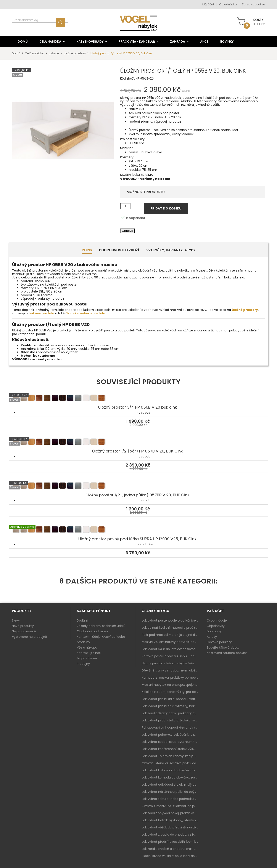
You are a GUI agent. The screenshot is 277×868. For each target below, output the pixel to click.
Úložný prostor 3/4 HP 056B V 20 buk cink (138, 398)
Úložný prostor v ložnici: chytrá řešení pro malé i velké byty (171, 663)
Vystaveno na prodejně (29, 637)
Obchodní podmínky (92, 631)
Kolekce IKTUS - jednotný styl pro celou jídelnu (171, 692)
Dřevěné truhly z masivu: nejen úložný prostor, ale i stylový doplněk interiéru (171, 670)
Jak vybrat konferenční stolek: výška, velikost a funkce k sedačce (171, 749)
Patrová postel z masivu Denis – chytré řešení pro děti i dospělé (171, 656)
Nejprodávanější (24, 631)
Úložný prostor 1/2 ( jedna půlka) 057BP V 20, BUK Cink (138, 486)
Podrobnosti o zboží (119, 250)
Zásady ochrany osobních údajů (101, 626)
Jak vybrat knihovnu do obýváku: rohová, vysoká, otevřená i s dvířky (171, 770)
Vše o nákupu (87, 647)
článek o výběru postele (85, 313)
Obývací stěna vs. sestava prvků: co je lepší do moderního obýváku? (171, 763)
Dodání (82, 620)
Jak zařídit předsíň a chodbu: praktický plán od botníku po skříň (171, 849)
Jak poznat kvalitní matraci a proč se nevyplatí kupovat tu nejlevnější (171, 628)
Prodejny (83, 664)
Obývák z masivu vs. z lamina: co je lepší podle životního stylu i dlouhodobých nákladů (171, 806)
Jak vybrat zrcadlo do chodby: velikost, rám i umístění (171, 834)
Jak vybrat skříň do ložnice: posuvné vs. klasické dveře (171, 649)
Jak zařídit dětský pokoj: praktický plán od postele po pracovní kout (171, 713)
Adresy (212, 637)
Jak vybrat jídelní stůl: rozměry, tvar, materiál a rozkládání (171, 706)
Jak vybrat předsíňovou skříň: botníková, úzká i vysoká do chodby (171, 842)
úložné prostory (245, 310)
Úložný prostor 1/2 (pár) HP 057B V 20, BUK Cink (138, 442)
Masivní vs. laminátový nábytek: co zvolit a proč (171, 642)
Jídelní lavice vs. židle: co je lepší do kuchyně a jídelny (171, 856)
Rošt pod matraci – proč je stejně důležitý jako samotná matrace (171, 635)
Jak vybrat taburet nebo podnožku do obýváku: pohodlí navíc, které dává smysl (171, 799)
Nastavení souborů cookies (227, 653)
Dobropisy (214, 631)
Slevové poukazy (219, 642)
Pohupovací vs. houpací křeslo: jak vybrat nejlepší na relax (171, 727)
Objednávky (216, 626)
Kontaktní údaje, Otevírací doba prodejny (101, 639)
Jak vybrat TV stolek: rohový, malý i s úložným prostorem (171, 756)
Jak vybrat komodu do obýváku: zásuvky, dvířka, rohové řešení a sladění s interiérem (171, 777)
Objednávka (228, 4)
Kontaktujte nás (89, 653)
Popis (87, 250)
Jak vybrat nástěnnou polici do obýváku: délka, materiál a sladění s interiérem (171, 792)
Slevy (16, 620)
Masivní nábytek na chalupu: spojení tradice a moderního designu (171, 685)
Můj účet (208, 4)
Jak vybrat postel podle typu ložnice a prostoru (171, 620)
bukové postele (41, 313)
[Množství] (125, 206)
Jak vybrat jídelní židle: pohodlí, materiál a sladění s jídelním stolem (171, 699)
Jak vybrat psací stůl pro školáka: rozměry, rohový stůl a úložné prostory (171, 720)
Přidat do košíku (166, 208)
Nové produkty (23, 626)
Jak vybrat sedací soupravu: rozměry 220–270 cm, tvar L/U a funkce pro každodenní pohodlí (171, 742)
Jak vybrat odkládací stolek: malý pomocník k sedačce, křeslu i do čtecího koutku (171, 785)
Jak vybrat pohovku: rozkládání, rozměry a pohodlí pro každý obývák (171, 735)
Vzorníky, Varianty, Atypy (171, 250)
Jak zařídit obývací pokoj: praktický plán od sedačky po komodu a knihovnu (171, 813)
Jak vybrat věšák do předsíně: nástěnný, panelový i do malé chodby (171, 827)
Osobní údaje (217, 620)
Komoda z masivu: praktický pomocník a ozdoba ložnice (171, 678)
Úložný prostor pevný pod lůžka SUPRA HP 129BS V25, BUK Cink (138, 530)
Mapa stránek (87, 658)
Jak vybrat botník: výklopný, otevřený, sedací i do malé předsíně (171, 820)
